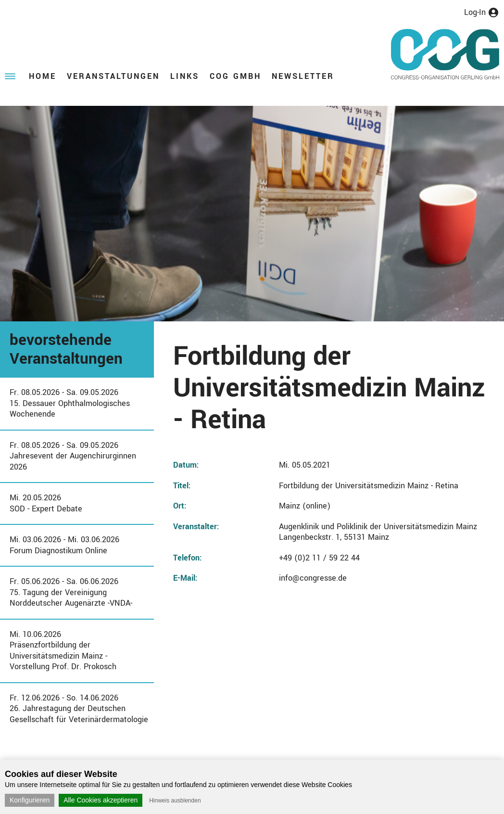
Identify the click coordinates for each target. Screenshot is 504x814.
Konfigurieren (30, 800)
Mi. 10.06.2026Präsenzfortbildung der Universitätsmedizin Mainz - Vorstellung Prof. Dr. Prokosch (63, 651)
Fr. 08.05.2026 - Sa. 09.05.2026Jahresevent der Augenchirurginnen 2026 (73, 456)
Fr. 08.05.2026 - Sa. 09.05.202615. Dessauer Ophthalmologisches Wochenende (70, 403)
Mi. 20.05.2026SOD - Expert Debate (46, 503)
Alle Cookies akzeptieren (101, 800)
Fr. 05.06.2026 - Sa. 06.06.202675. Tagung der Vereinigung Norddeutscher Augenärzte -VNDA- (71, 592)
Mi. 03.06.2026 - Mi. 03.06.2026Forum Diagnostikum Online (64, 545)
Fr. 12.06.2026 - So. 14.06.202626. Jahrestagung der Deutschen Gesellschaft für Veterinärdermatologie (79, 709)
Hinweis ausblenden (175, 801)
